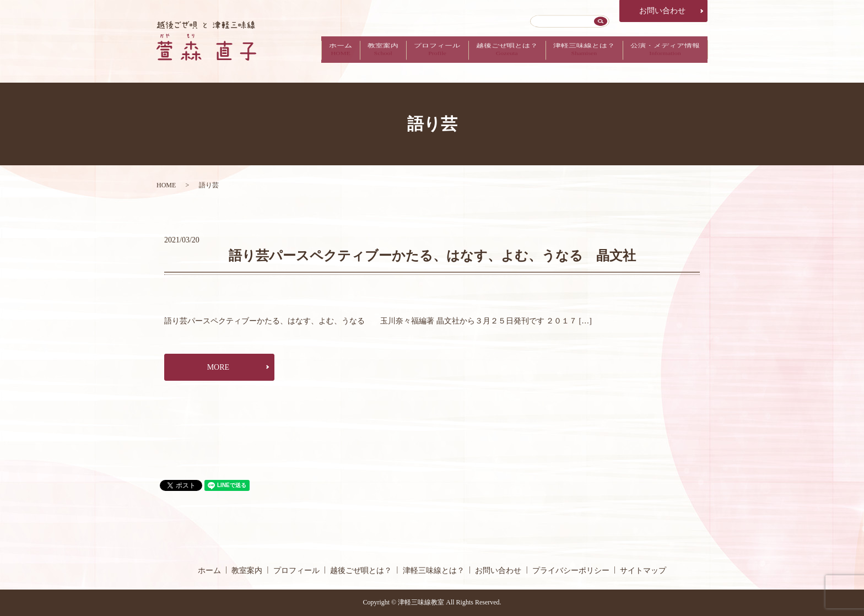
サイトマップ (643, 571)
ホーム (324, 56)
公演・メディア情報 (663, 56)
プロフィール (426, 56)
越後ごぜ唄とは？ (499, 56)
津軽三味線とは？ (580, 56)
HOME (166, 185)
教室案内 (370, 56)
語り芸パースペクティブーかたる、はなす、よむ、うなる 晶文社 (432, 256)
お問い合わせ (662, 11)
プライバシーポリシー (571, 571)
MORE (218, 367)
